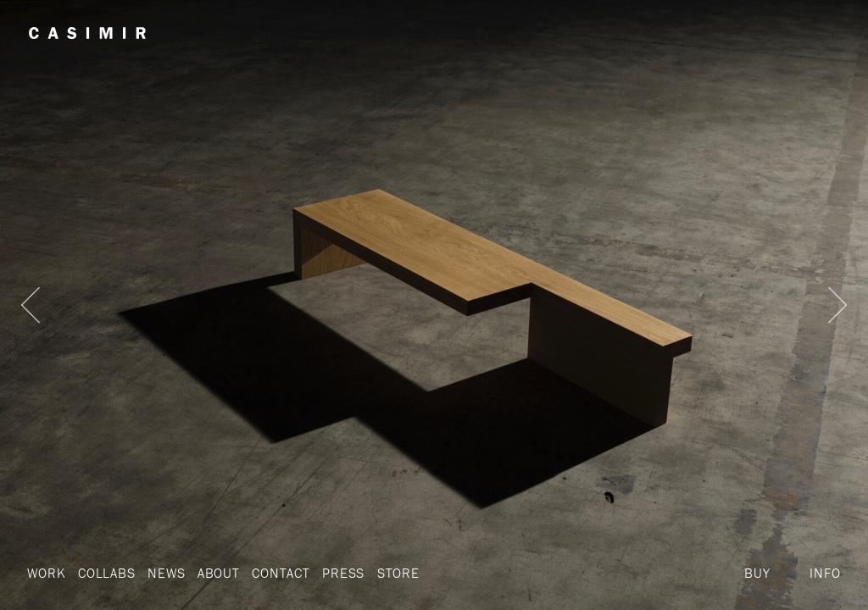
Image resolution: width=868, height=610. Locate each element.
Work (46, 573)
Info (825, 573)
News (166, 573)
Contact (281, 573)
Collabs (107, 573)
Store (398, 573)
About (219, 573)
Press (343, 573)
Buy (757, 573)
